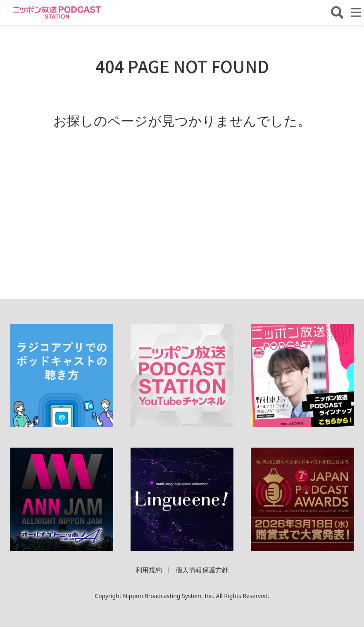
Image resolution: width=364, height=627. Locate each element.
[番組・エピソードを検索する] (337, 12)
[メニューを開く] (356, 12)
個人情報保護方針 (202, 570)
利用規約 (149, 570)
